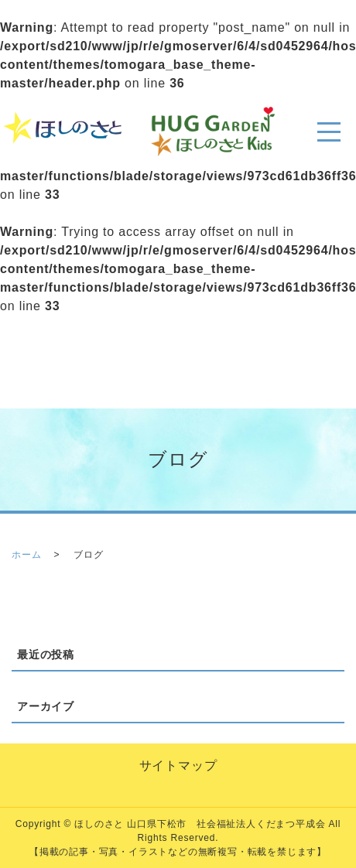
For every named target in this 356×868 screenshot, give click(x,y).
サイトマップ (178, 765)
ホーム (26, 555)
